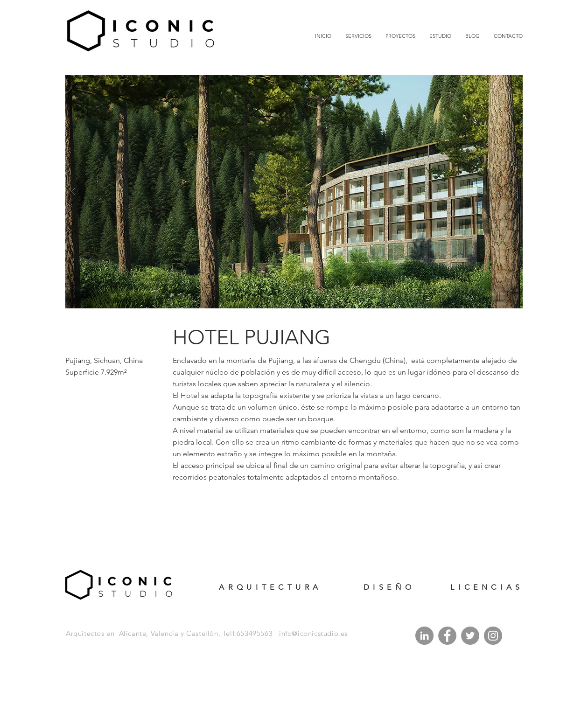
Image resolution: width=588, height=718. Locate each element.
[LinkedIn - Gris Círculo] (424, 636)
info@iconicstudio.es (313, 633)
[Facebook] (447, 636)
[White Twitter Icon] (451, 693)
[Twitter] (470, 636)
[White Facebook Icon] (439, 693)
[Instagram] (493, 636)
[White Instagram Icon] (464, 693)
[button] (294, 192)
